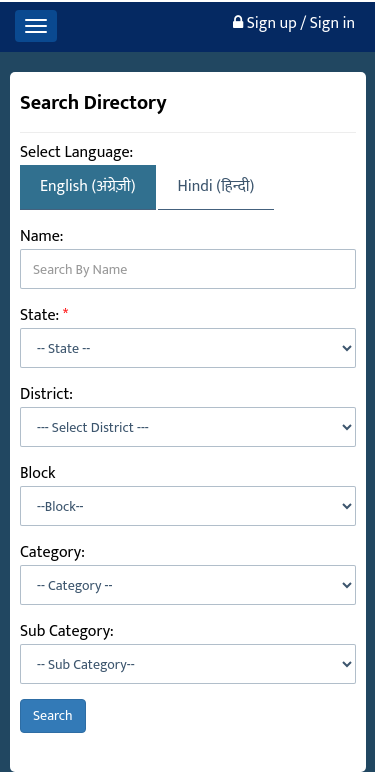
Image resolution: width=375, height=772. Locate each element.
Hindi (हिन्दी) (216, 186)
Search (53, 715)
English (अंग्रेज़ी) (88, 186)
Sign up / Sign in (294, 23)
